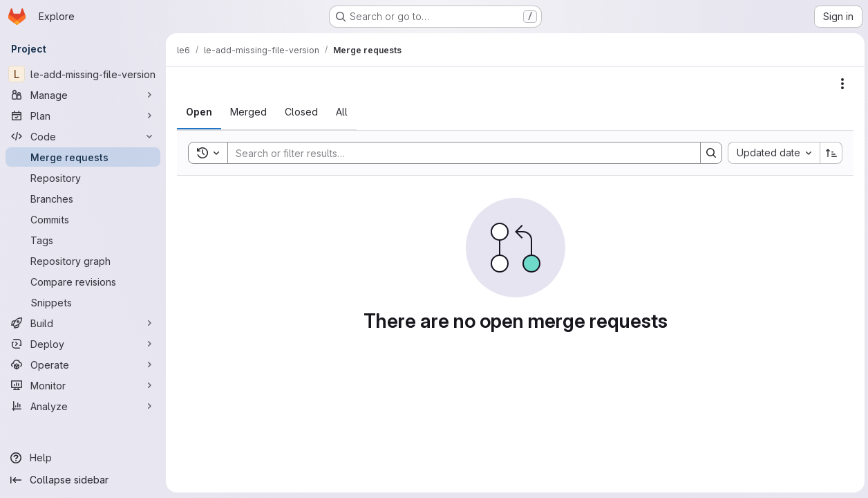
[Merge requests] (83, 157)
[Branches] (83, 199)
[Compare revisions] (83, 282)
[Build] (83, 323)
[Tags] (83, 240)
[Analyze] (83, 406)
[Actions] (840, 84)
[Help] (83, 458)
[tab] (199, 112)
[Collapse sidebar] (83, 480)
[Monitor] (83, 385)
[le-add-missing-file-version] (83, 74)
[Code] (83, 136)
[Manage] (83, 95)
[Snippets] (83, 302)
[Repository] (83, 178)
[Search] (456, 153)
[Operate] (83, 365)
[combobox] (772, 153)
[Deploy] (83, 344)
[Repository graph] (83, 261)
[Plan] (83, 116)
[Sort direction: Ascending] (829, 153)
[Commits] (83, 219)
